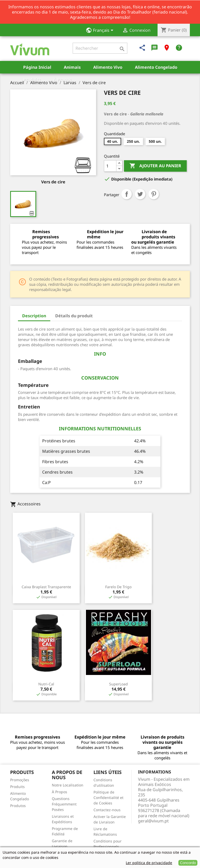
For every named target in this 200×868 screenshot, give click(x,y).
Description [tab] (34, 316)
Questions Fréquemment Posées (64, 804)
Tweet (140, 194)
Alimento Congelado (156, 67)
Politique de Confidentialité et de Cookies (108, 798)
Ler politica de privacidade (149, 863)
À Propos (62, 80)
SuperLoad (118, 684)
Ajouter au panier (155, 166)
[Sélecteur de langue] (101, 31)
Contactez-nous (107, 810)
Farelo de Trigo (118, 587)
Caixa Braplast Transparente (46, 587)
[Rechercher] (100, 48)
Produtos (18, 806)
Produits (32, 80)
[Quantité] (110, 166)
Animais (72, 67)
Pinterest (154, 194)
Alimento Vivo (108, 67)
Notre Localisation (68, 785)
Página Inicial (37, 67)
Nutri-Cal (46, 684)
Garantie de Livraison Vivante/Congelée (67, 846)
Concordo (188, 863)
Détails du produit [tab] (74, 316)
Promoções (20, 780)
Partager (127, 194)
